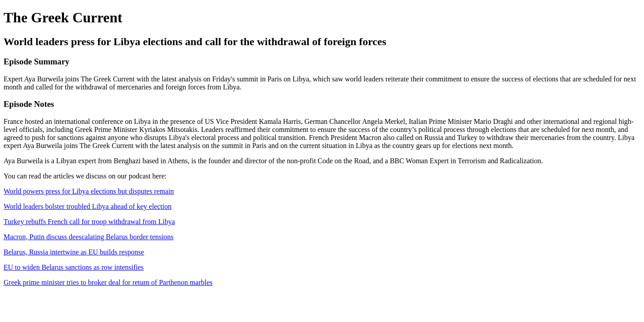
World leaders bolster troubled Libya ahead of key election (87, 206)
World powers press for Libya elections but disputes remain (89, 191)
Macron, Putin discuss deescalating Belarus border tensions (89, 237)
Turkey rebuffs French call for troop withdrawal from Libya (89, 222)
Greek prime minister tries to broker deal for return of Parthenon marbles (108, 282)
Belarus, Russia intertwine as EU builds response (74, 252)
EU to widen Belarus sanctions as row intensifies (74, 267)
